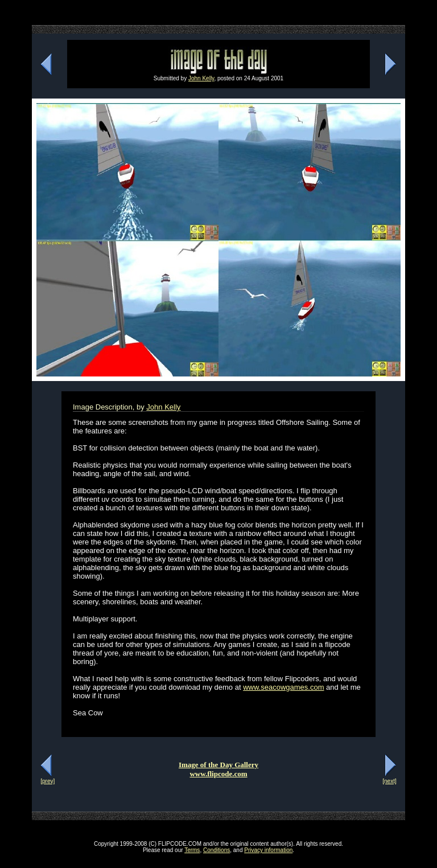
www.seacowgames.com (283, 687)
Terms (192, 850)
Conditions (217, 850)
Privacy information (268, 850)
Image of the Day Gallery (218, 765)
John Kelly (201, 78)
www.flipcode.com (218, 774)
